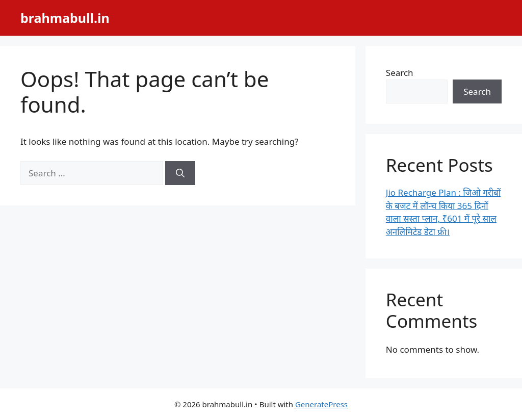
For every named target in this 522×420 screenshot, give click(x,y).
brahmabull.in (65, 18)
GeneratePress (321, 404)
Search (400, 73)
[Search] (180, 173)
